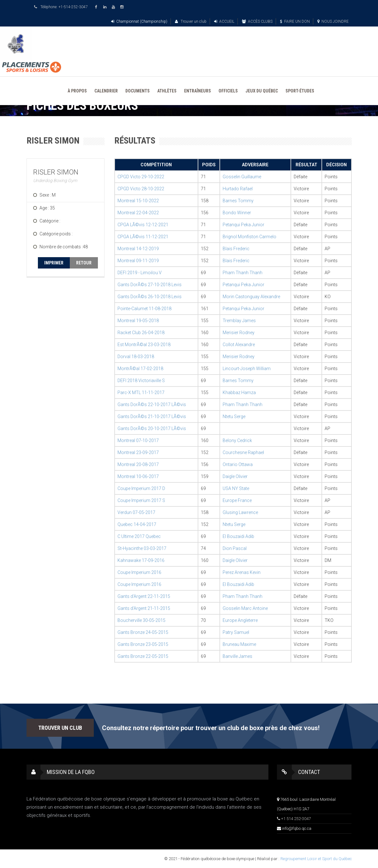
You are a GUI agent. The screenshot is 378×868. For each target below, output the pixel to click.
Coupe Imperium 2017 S (141, 500)
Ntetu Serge (234, 416)
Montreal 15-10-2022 (138, 201)
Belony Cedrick (237, 440)
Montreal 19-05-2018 (138, 321)
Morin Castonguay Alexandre (251, 297)
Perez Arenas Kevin (242, 572)
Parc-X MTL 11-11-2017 (141, 393)
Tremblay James (239, 321)
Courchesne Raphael (243, 452)
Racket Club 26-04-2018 (141, 333)
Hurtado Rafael (238, 189)
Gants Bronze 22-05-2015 (143, 656)
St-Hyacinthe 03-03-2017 (142, 548)
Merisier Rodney (239, 333)
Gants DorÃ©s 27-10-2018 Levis (150, 285)
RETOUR (84, 263)
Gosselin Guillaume (242, 177)
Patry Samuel (236, 632)
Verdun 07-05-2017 (136, 512)
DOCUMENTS (138, 91)
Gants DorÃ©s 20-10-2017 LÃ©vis (152, 428)
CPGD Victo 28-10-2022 (141, 189)
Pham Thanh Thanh (243, 273)
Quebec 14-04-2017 (137, 524)
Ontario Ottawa (238, 464)
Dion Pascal (235, 548)
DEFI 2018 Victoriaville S (141, 381)
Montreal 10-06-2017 (138, 476)
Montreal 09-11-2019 (138, 261)
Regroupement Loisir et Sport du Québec (316, 859)
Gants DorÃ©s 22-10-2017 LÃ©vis (152, 404)
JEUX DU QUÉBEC (262, 91)
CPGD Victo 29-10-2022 (141, 177)
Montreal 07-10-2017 (138, 440)
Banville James (237, 656)
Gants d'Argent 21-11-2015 (144, 608)
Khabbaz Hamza (239, 393)
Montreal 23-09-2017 (138, 452)
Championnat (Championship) (139, 21)
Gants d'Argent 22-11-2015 (144, 596)
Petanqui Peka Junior (243, 225)
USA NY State (236, 488)
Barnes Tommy (238, 201)
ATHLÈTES (167, 91)
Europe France (237, 500)
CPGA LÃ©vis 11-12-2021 (143, 237)
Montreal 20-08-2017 (138, 464)
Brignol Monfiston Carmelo (249, 237)
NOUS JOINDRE (333, 21)
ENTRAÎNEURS (198, 91)
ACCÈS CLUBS (257, 21)
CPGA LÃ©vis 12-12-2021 (143, 225)
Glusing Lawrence (240, 512)
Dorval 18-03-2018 (136, 357)
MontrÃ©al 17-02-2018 (140, 369)
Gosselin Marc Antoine (245, 608)
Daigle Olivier (235, 476)
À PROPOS (77, 91)
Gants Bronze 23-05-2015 (143, 644)
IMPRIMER (54, 263)
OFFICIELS (228, 91)
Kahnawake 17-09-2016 (141, 560)
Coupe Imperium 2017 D (141, 488)
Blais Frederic (236, 249)
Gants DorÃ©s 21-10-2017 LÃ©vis (152, 416)
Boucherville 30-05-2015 (141, 620)
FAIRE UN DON (295, 21)
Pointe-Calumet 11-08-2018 (144, 309)
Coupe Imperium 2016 (139, 572)
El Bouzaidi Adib (238, 536)
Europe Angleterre (240, 620)
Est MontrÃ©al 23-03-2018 (144, 345)
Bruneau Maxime (239, 644)
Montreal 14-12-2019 (138, 249)
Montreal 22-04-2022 (138, 213)
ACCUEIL (224, 21)
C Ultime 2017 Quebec (139, 536)
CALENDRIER (106, 91)
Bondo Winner (237, 213)
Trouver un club (191, 21)
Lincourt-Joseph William (247, 369)
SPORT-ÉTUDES (300, 91)
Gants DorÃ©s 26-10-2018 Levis (150, 297)
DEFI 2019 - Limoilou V (140, 273)
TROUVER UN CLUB (60, 728)
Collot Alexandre (239, 345)
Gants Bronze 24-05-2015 (143, 632)
